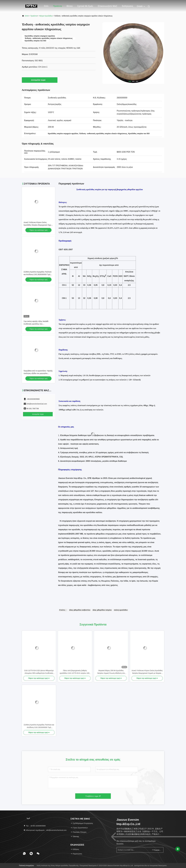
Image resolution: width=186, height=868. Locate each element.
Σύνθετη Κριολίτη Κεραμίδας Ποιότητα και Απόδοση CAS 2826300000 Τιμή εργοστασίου (37, 274)
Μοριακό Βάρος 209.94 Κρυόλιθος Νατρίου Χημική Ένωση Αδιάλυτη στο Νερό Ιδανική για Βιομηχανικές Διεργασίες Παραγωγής (111, 672)
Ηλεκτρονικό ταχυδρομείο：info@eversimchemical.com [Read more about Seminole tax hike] (45, 830)
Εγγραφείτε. (157, 850)
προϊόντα (34, 16)
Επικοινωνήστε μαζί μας (107, 7)
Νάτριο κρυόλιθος (46, 16)
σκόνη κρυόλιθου (121, 610)
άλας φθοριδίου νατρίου (102, 610)
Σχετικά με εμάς (85, 6)
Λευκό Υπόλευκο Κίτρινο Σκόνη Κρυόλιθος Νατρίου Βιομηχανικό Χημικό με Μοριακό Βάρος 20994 (38, 225)
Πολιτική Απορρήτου (27, 866)
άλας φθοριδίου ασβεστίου (80, 610)
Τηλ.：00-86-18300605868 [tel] (35, 826)
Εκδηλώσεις (128, 6)
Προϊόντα (58, 6)
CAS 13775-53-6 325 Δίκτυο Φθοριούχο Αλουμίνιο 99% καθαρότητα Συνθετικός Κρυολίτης (39, 672)
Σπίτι (46, 6)
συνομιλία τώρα (40, 80)
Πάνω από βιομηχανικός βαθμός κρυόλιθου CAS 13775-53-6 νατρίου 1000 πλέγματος (75, 672)
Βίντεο (70, 6)
